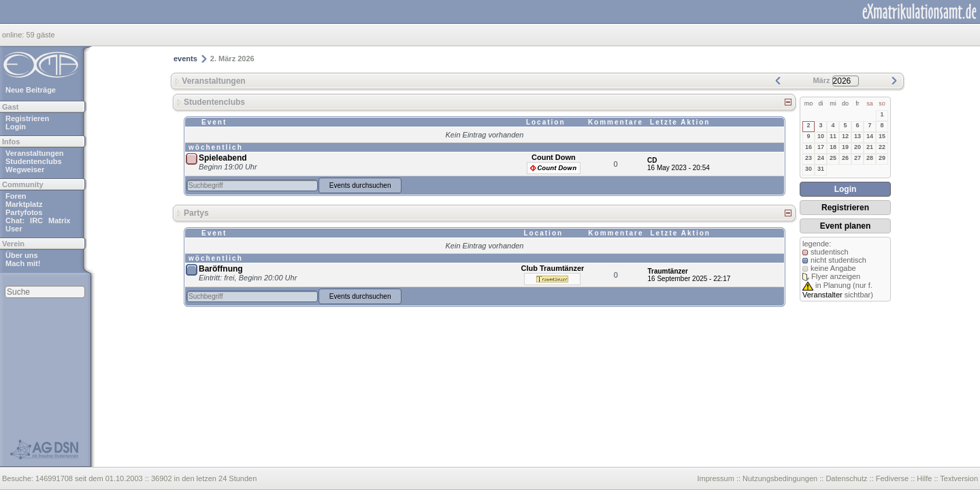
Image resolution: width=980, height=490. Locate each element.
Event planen (846, 226)
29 (882, 158)
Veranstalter (822, 295)
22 (882, 147)
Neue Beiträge (31, 90)
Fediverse (892, 478)
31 (821, 169)
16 (808, 147)
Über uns (22, 255)
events (185, 59)
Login (16, 127)
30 (808, 169)
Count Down (554, 157)
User (14, 229)
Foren (16, 196)
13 (857, 136)
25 (833, 158)
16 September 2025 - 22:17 (689, 279)
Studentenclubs (34, 161)
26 (845, 158)
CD (652, 160)
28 (870, 158)
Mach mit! (23, 263)
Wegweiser (25, 169)
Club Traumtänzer (552, 268)
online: (14, 35)
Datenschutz (846, 478)
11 (833, 136)
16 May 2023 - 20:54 (679, 168)
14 (870, 136)
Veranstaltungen (35, 153)
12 (845, 136)
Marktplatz (24, 204)
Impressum (715, 478)
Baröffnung (221, 269)
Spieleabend (223, 158)
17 (821, 147)
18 (833, 147)
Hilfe (924, 478)
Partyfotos (24, 212)
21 (870, 147)
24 (821, 158)
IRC (36, 220)
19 (845, 147)
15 (882, 136)
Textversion (959, 478)
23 (808, 158)
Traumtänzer (668, 271)
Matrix (59, 220)
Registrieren (27, 118)
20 (857, 147)
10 (821, 136)
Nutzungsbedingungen (780, 478)
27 (857, 158)
